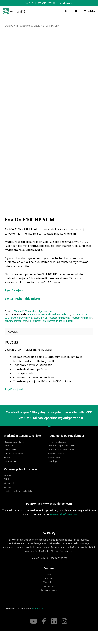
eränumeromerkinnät (22, 331)
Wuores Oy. (38, 622)
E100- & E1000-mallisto (26, 324)
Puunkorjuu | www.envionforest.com (49, 517)
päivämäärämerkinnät (16, 334)
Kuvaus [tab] (13, 345)
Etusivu (9, 26)
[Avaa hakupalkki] (66, 11)
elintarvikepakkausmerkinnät (56, 328)
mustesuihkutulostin (82, 331)
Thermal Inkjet (54, 334)
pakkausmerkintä (37, 334)
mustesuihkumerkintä (60, 331)
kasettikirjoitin (41, 331)
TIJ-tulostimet (24, 26)
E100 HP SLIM (33, 328)
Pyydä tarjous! (15, 304)
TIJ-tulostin (68, 334)
